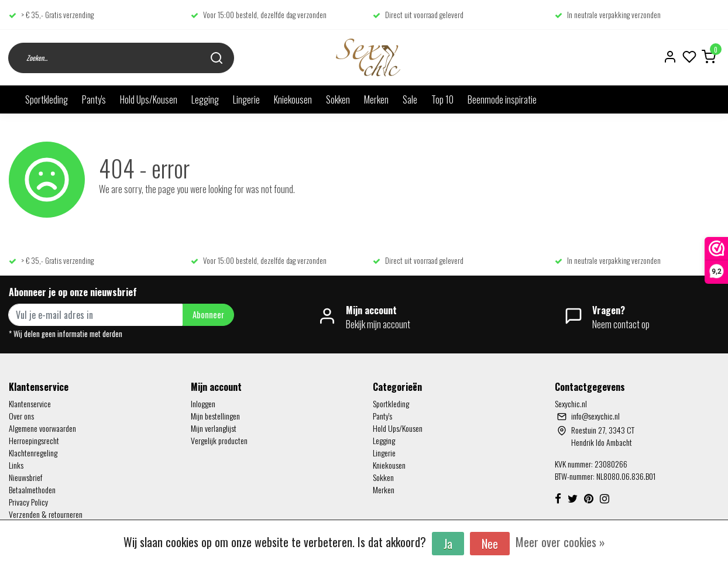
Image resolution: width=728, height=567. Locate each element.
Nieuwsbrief (25, 477)
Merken (376, 99)
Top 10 (442, 99)
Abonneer (208, 315)
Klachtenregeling (33, 453)
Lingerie (246, 99)
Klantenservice (30, 403)
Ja (448, 544)
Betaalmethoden (32, 489)
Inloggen (203, 403)
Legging (205, 99)
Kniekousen (293, 99)
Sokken (338, 99)
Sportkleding (47, 99)
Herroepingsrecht (34, 440)
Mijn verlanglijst (214, 428)
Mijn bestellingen (215, 416)
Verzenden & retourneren (46, 514)
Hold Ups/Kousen (149, 99)
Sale (410, 99)
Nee (490, 544)
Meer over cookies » (560, 542)
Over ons (21, 416)
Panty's (94, 99)
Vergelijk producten (219, 440)
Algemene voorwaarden (42, 428)
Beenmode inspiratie (502, 99)
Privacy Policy (28, 502)
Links (16, 465)
